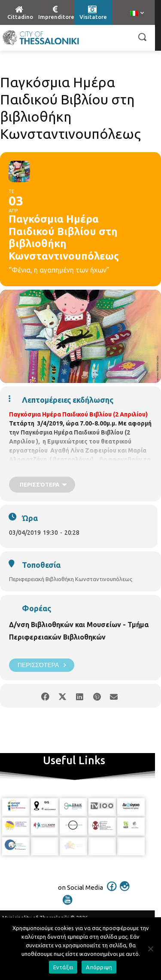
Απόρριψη (99, 967)
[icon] (112, 892)
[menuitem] (137, 14)
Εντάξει (63, 967)
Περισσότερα (42, 665)
